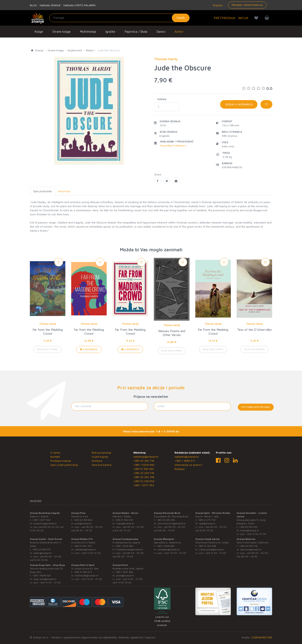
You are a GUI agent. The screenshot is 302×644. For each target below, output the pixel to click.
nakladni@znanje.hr (187, 457)
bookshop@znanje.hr (45, 523)
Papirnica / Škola (136, 31)
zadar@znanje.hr (43, 553)
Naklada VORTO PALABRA (80, 5)
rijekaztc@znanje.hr (86, 549)
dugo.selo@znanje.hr (45, 579)
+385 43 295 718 (144, 461)
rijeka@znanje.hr (125, 523)
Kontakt (55, 457)
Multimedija (88, 31)
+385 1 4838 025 (42, 575)
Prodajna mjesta (61, 461)
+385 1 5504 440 (144, 465)
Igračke (110, 31)
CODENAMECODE (262, 637)
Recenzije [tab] (64, 191)
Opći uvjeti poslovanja (64, 465)
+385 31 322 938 (207, 546)
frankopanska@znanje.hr (130, 549)
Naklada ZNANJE (50, 5)
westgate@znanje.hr (169, 549)
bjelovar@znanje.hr (251, 549)
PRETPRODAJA (224, 18)
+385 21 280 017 (83, 572)
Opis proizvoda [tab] (42, 191)
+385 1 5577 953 (144, 485)
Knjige (39, 31)
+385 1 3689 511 (185, 461)
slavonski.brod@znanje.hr (172, 523)
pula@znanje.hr (83, 523)
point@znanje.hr (125, 575)
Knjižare (217, 5)
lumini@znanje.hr (250, 530)
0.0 (257, 88)
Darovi (161, 31)
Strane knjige (61, 31)
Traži (181, 18)
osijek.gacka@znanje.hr (212, 549)
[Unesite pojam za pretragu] (119, 18)
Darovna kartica (102, 465)
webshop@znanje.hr (146, 457)
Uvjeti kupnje (100, 457)
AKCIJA (243, 18)
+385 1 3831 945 (124, 572)
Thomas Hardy (48, 324)
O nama (55, 452)
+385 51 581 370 (83, 546)
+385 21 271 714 (206, 520)
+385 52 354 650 (144, 481)
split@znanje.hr (207, 523)
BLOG (33, 5)
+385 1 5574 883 (124, 546)
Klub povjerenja (101, 452)
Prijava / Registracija (247, 5)
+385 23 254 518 (144, 473)
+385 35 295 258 (144, 477)
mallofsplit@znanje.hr (87, 575)
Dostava (97, 461)
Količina (162, 99)
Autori (179, 31)
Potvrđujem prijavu (256, 407)
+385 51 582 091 (144, 469)
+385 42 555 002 (248, 527)
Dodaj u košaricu (239, 104)
